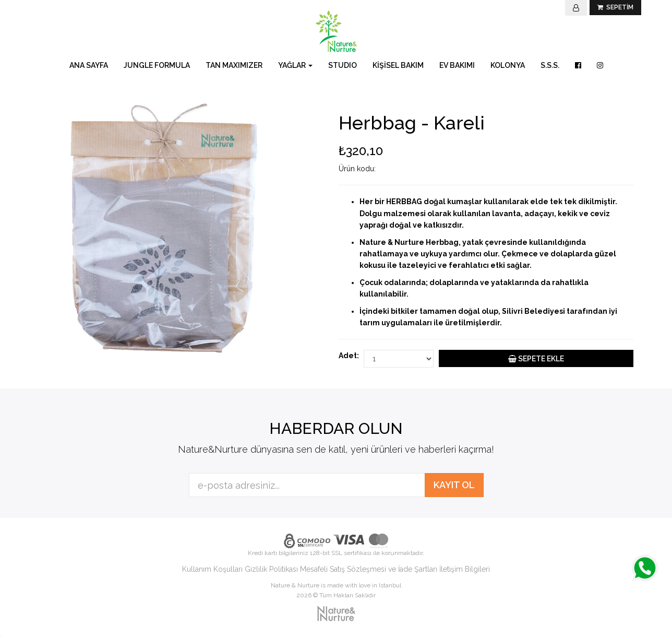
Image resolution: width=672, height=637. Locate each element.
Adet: (349, 356)
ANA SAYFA (89, 65)
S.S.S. (550, 65)
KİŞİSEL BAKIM (398, 65)
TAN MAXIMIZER (234, 65)
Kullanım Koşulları (212, 569)
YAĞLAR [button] (295, 65)
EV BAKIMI (457, 65)
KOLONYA (508, 65)
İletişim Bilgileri (465, 569)
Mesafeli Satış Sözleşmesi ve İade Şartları (369, 569)
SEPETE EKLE (536, 359)
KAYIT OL (454, 485)
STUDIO (343, 65)
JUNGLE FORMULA (157, 65)
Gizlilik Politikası (271, 569)
